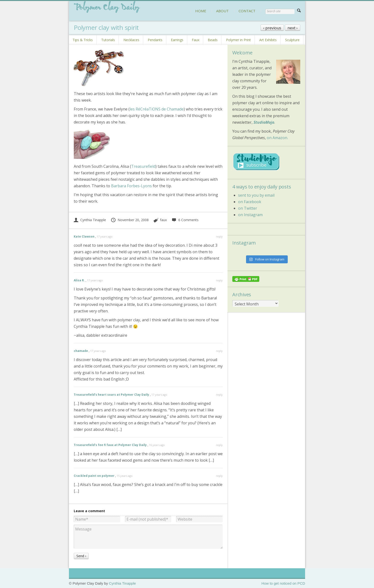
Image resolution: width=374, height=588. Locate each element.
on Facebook (250, 202)
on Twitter (248, 208)
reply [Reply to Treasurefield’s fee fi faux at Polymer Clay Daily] (219, 445)
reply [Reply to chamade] (219, 351)
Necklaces (131, 40)
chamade (81, 351)
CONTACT (247, 11)
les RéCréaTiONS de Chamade (157, 109)
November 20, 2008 (130, 220)
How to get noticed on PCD (283, 583)
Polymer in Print (238, 40)
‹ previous (272, 28)
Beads (213, 40)
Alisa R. (79, 280)
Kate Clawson (84, 236)
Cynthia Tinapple (90, 220)
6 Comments (185, 220)
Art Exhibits (268, 40)
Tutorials (108, 40)
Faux (196, 40)
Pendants (155, 40)
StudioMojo (264, 122)
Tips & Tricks (83, 40)
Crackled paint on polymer (94, 476)
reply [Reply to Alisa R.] (219, 280)
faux (163, 220)
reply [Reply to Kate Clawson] (219, 236)
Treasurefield (143, 166)
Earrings (177, 40)
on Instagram (250, 215)
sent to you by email (256, 195)
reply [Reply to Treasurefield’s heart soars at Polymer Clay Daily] (219, 395)
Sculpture (292, 40)
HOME (201, 11)
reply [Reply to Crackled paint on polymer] (219, 476)
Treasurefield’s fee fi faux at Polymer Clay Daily (110, 445)
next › (293, 28)
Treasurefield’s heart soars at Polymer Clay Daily (111, 395)
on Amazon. (277, 138)
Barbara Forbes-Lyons (131, 186)
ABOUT (222, 11)
